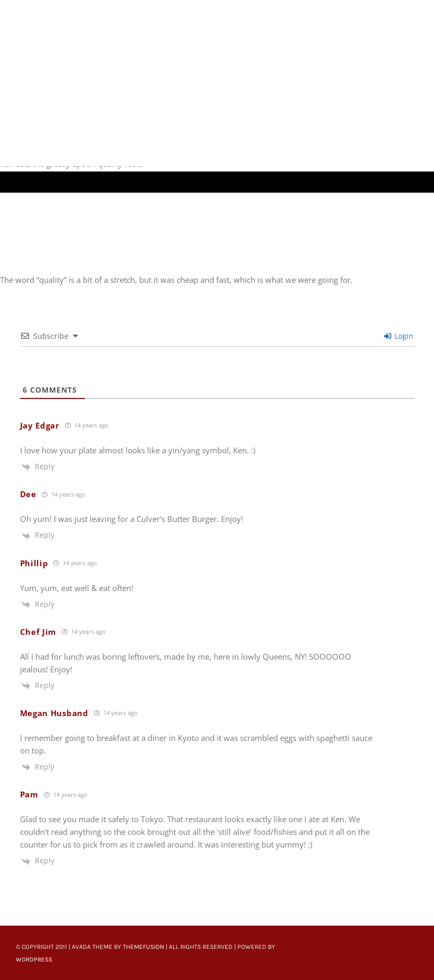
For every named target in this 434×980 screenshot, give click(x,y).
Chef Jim (38, 632)
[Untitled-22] (130, 6)
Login (399, 336)
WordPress (34, 959)
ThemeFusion (143, 947)
